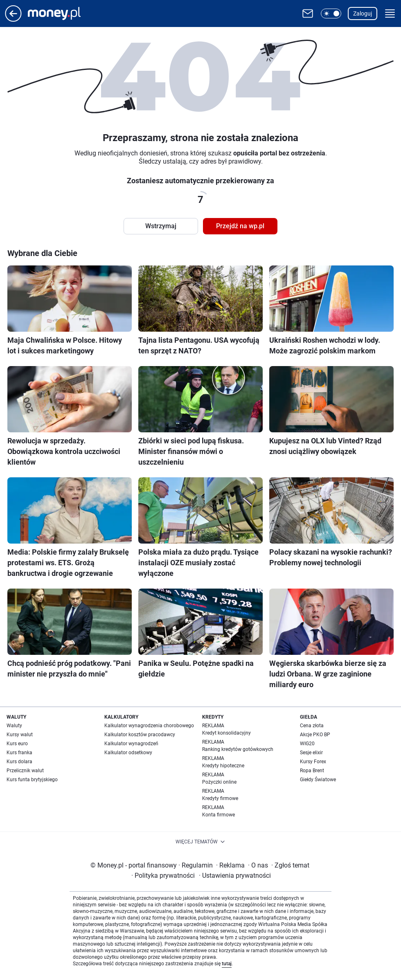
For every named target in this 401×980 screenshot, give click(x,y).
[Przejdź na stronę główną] (13, 19)
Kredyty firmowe (220, 798)
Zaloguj (363, 13)
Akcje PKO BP (315, 735)
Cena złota (312, 726)
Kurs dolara (19, 762)
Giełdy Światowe (318, 780)
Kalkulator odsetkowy (128, 753)
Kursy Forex (313, 762)
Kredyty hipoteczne (223, 766)
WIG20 (307, 744)
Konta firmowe (219, 815)
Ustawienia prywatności (235, 875)
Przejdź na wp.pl (240, 226)
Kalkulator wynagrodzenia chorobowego (149, 726)
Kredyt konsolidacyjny (226, 733)
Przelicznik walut (25, 771)
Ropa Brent (312, 771)
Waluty (14, 726)
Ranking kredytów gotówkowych (238, 749)
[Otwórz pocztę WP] (308, 13)
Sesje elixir (311, 753)
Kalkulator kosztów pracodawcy (140, 735)
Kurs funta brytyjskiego (32, 780)
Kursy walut (20, 735)
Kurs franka (19, 753)
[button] (331, 13)
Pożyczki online (219, 782)
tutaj (227, 964)
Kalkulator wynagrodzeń (131, 744)
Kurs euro (17, 744)
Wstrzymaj (161, 226)
